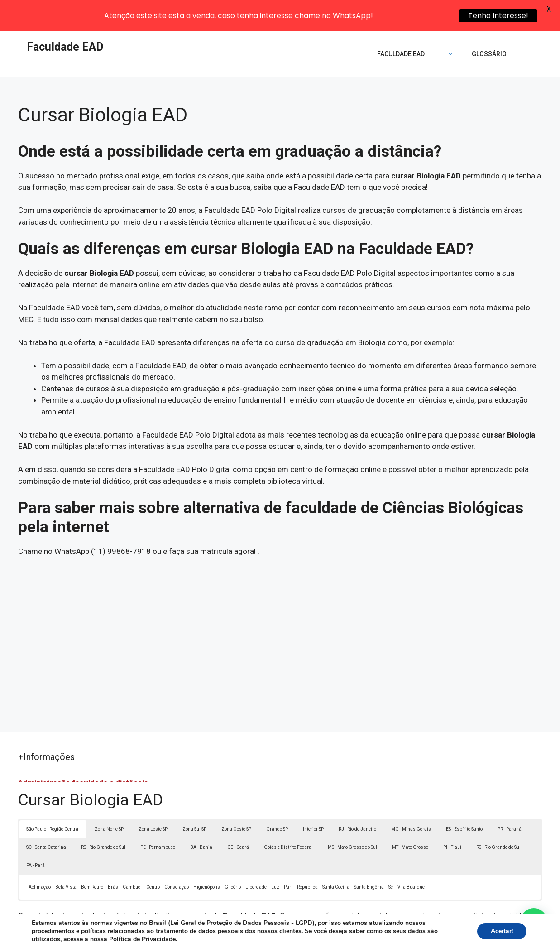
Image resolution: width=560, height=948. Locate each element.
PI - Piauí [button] (452, 816)
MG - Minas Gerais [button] (411, 798)
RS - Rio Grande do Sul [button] (103, 816)
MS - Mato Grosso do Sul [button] (352, 816)
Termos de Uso (405, 934)
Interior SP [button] (313, 798)
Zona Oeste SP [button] (236, 798)
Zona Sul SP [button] (194, 798)
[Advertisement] (280, 606)
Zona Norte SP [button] (109, 798)
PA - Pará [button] (36, 835)
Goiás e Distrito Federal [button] (288, 816)
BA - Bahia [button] (201, 816)
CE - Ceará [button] (238, 816)
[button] (534, 922)
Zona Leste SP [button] (153, 798)
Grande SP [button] (277, 798)
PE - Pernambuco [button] (158, 816)
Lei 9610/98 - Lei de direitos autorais (411, 896)
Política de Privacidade (342, 934)
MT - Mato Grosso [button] (410, 816)
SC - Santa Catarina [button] (46, 816)
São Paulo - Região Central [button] (53, 798)
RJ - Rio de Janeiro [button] (357, 798)
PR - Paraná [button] (510, 798)
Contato (446, 934)
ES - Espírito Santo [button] (464, 798)
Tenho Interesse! (498, 16)
